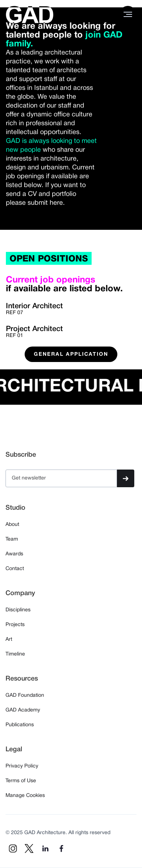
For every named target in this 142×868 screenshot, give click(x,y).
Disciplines (18, 610)
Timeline (15, 654)
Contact (15, 569)
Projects (15, 625)
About (12, 525)
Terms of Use (21, 781)
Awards (14, 554)
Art (9, 639)
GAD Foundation (25, 695)
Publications (20, 725)
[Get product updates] (61, 478)
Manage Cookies (25, 796)
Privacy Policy (22, 766)
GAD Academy (23, 710)
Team (12, 539)
